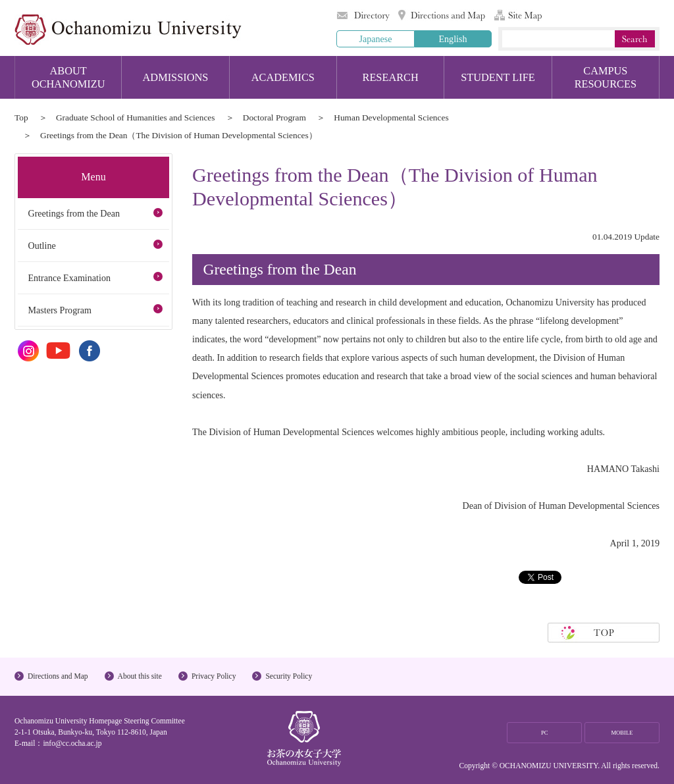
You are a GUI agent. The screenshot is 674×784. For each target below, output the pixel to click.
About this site (140, 676)
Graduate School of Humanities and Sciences (136, 118)
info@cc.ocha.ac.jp (72, 743)
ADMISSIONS (176, 77)
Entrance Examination (69, 278)
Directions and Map (442, 15)
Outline (41, 246)
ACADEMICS (283, 77)
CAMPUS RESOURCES (606, 77)
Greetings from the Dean (74, 213)
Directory (363, 15)
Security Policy (289, 676)
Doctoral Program (274, 118)
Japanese (375, 39)
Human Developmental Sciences (391, 118)
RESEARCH (391, 77)
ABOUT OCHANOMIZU (68, 77)
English (453, 39)
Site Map (518, 15)
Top (21, 118)
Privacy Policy (214, 676)
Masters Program (60, 310)
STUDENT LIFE (498, 77)
